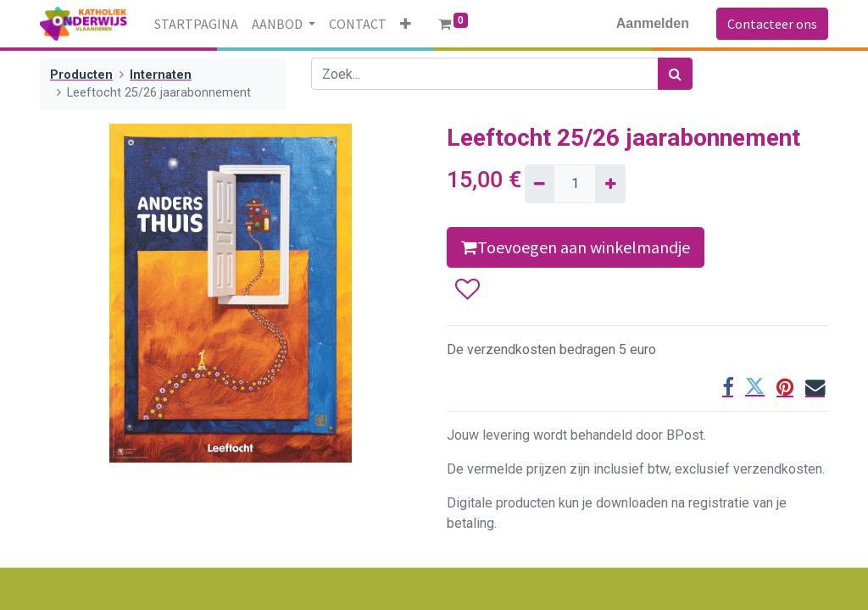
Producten (81, 75)
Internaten (161, 75)
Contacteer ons (772, 24)
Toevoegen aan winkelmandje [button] (576, 247)
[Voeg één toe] (610, 184)
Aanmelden (653, 23)
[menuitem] (196, 24)
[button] (406, 24)
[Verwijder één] (540, 184)
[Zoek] (675, 74)
